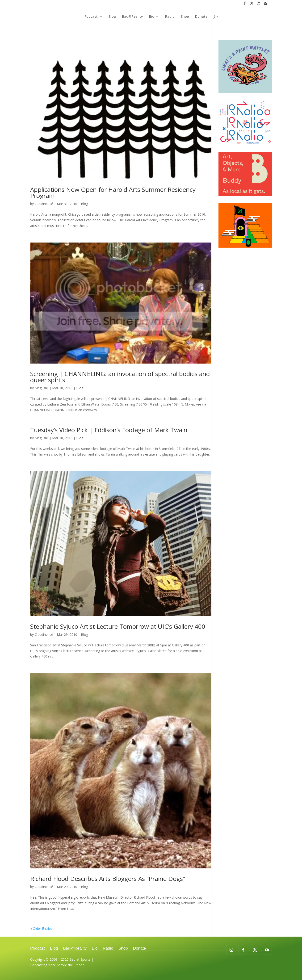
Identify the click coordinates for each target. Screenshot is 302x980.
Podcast (91, 17)
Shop (185, 17)
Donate (201, 17)
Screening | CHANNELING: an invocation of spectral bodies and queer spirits (120, 377)
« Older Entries (41, 928)
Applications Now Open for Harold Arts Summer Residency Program (113, 193)
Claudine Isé (44, 204)
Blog (112, 17)
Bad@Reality (132, 17)
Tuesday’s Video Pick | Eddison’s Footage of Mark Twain (109, 430)
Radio (170, 17)
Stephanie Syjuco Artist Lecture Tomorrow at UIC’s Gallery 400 (118, 626)
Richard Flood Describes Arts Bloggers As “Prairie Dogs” (108, 879)
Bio (152, 17)
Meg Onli (42, 388)
